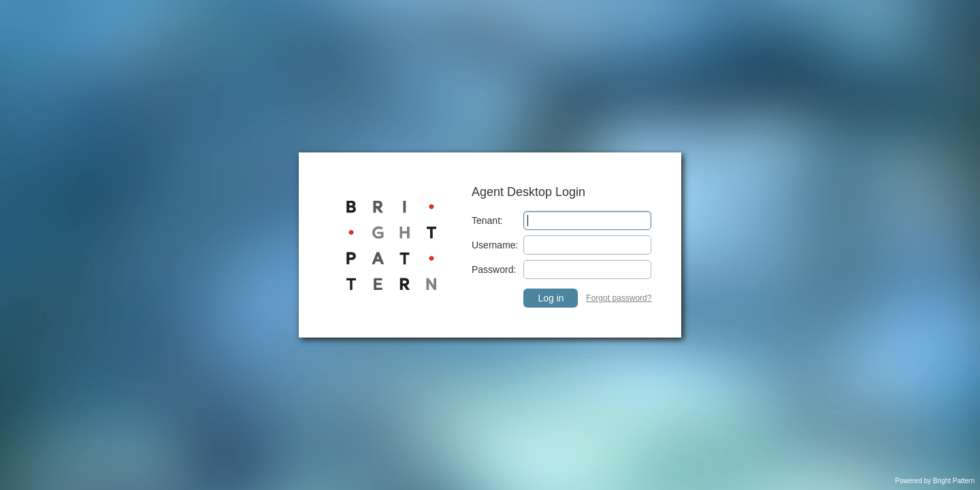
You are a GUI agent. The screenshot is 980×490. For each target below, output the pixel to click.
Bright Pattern (954, 481)
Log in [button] (551, 298)
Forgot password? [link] (619, 298)
